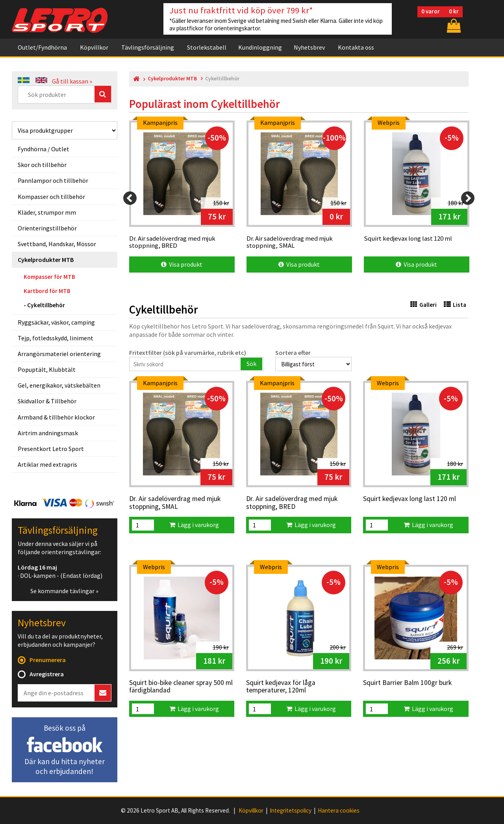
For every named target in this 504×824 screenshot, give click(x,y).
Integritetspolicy (291, 811)
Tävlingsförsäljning (148, 47)
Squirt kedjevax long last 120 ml (409, 499)
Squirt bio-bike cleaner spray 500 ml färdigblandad (181, 687)
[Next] (468, 198)
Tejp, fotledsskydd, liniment (56, 338)
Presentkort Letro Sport (51, 449)
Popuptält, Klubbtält (47, 369)
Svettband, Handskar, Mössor (57, 244)
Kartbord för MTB (47, 291)
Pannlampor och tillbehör (53, 180)
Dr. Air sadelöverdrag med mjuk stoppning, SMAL (175, 503)
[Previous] (130, 198)
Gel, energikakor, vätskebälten (59, 385)
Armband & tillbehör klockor (56, 417)
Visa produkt (182, 264)
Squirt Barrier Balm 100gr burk (407, 683)
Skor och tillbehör (42, 165)
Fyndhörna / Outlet (44, 149)
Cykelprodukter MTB (46, 260)
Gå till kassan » (72, 81)
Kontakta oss (356, 47)
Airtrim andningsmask (48, 433)
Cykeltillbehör (46, 305)
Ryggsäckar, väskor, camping (56, 322)
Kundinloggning (260, 47)
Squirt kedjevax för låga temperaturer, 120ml (281, 687)
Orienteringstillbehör (47, 228)
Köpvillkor (94, 47)
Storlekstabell (207, 47)
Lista (455, 305)
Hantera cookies (339, 811)
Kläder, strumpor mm (47, 212)
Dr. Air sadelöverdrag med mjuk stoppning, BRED (292, 503)
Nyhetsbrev (309, 47)
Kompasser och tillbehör (51, 197)
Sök (251, 364)
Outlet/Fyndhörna (42, 47)
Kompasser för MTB (49, 277)
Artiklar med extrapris (47, 464)
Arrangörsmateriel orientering (59, 354)
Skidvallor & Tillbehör (47, 401)
